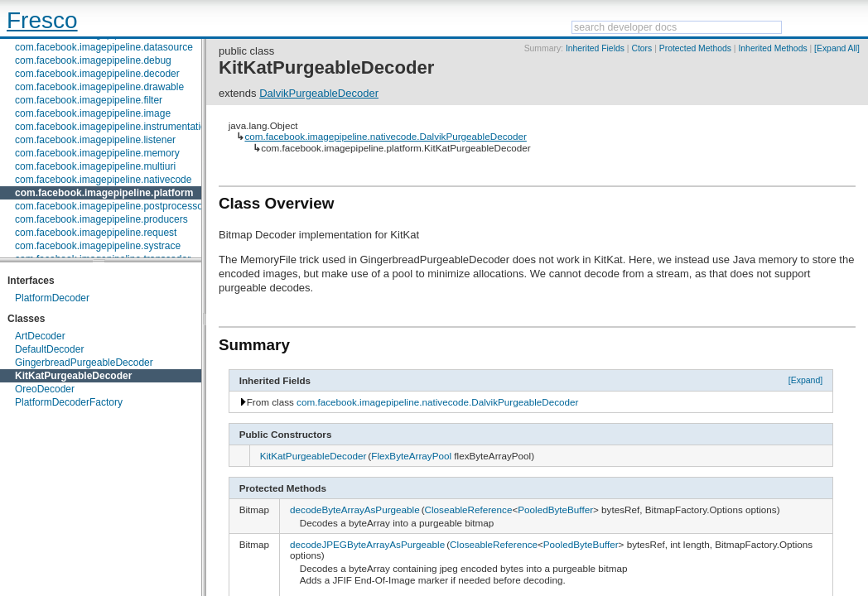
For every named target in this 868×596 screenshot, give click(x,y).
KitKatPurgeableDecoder (73, 376)
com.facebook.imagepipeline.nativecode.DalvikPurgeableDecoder (385, 136)
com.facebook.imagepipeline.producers (101, 219)
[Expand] (806, 380)
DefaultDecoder (49, 349)
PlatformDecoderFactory (69, 402)
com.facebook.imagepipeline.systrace (98, 246)
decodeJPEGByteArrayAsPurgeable (367, 544)
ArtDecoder (40, 336)
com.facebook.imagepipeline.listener (95, 140)
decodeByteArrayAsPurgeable (355, 509)
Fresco (42, 20)
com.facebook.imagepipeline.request (96, 233)
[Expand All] (837, 48)
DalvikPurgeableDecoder (319, 93)
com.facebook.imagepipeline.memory (97, 153)
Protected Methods (695, 48)
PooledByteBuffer (555, 509)
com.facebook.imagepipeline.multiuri (95, 166)
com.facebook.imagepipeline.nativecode (103, 180)
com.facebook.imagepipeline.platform (104, 193)
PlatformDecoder (52, 298)
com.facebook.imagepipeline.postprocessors (113, 206)
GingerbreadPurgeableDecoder (84, 363)
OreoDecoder (45, 389)
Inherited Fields (595, 48)
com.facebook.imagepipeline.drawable (99, 87)
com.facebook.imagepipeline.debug (93, 60)
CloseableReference (469, 509)
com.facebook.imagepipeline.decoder (97, 74)
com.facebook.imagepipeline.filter (89, 100)
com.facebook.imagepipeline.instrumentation (113, 127)
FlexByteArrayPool (411, 456)
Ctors (641, 48)
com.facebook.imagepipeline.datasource (104, 47)
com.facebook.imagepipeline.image (93, 113)
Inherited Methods (772, 48)
